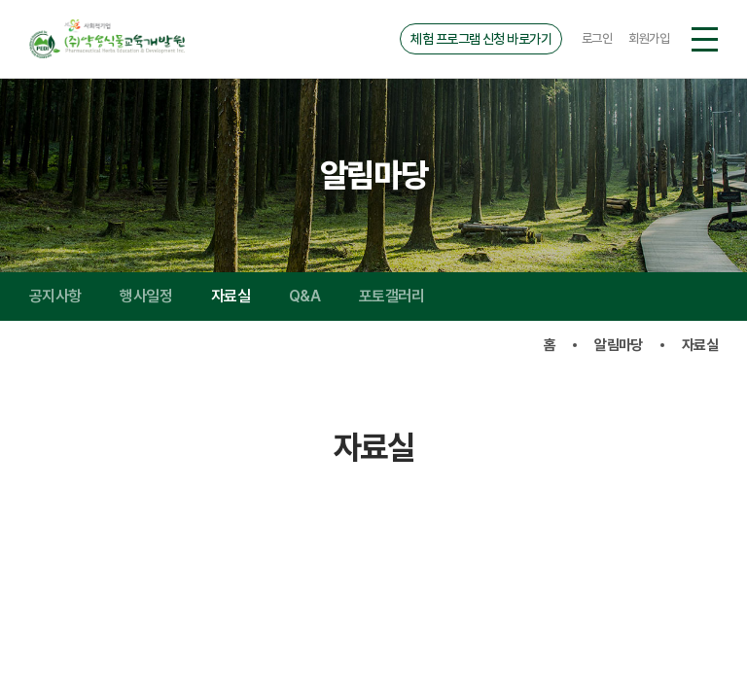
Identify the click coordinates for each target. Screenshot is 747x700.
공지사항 (55, 296)
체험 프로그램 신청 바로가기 (481, 39)
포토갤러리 (391, 296)
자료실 (231, 296)
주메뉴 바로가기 (0, 0)
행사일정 (145, 296)
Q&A (304, 296)
